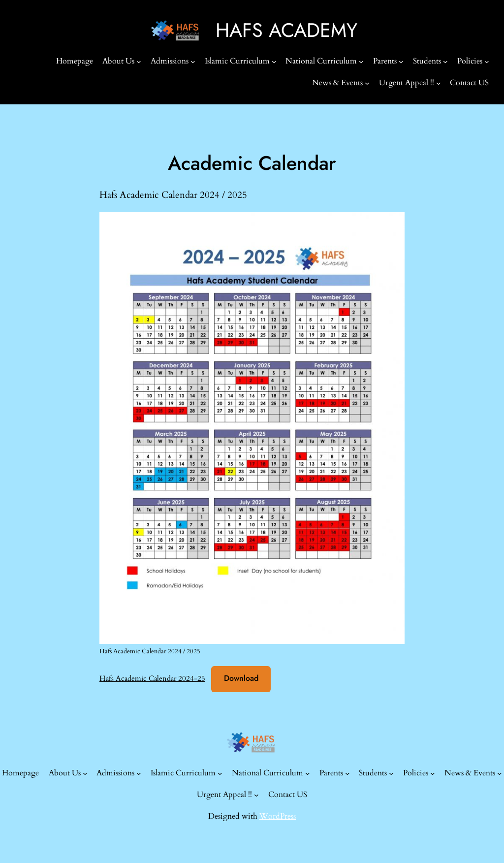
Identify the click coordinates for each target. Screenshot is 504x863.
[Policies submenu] (487, 62)
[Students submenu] (445, 62)
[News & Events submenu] (367, 83)
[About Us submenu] (139, 62)
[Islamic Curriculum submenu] (274, 62)
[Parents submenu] (401, 62)
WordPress (278, 816)
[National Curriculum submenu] (361, 62)
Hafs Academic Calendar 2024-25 (152, 679)
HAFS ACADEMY (286, 30)
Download (241, 678)
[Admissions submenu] (193, 62)
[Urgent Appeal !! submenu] (439, 83)
